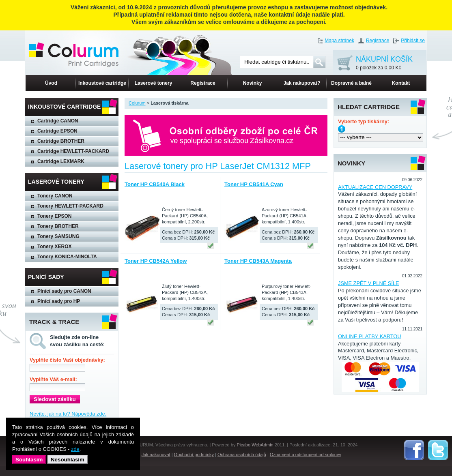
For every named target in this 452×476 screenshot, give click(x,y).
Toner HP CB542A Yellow (156, 261)
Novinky (253, 83)
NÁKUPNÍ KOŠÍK (384, 63)
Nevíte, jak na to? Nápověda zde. (68, 414)
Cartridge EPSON (57, 131)
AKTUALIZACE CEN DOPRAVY (375, 187)
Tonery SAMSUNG (58, 236)
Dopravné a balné (351, 83)
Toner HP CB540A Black (155, 184)
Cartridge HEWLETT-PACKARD (73, 151)
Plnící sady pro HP (59, 301)
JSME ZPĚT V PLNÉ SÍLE (369, 283)
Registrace (378, 41)
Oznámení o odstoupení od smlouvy (306, 455)
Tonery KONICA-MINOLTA (67, 257)
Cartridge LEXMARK (61, 161)
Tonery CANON (55, 196)
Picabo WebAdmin (255, 445)
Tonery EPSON (54, 216)
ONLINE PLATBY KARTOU (370, 336)
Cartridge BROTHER (61, 141)
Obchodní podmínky (194, 455)
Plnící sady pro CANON (64, 291)
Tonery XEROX (54, 247)
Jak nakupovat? (302, 83)
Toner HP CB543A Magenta (258, 261)
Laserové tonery (154, 83)
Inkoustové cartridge (102, 83)
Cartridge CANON (58, 121)
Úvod (51, 83)
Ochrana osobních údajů (242, 455)
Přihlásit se (413, 41)
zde (75, 449)
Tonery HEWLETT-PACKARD (70, 206)
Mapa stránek (339, 41)
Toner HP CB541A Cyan (254, 184)
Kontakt (401, 83)
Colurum (137, 103)
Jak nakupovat (156, 455)
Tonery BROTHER (58, 226)
